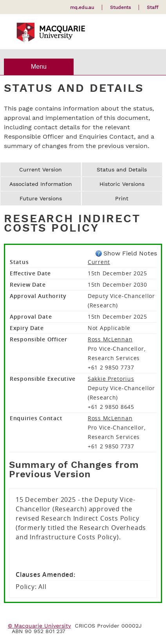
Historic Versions (122, 184)
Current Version (41, 169)
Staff (152, 7)
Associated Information (41, 184)
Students (120, 7)
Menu (39, 67)
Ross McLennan (110, 339)
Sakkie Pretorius (111, 379)
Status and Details (122, 169)
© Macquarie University (39, 626)
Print (122, 198)
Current (99, 262)
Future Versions (41, 198)
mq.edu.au (82, 7)
